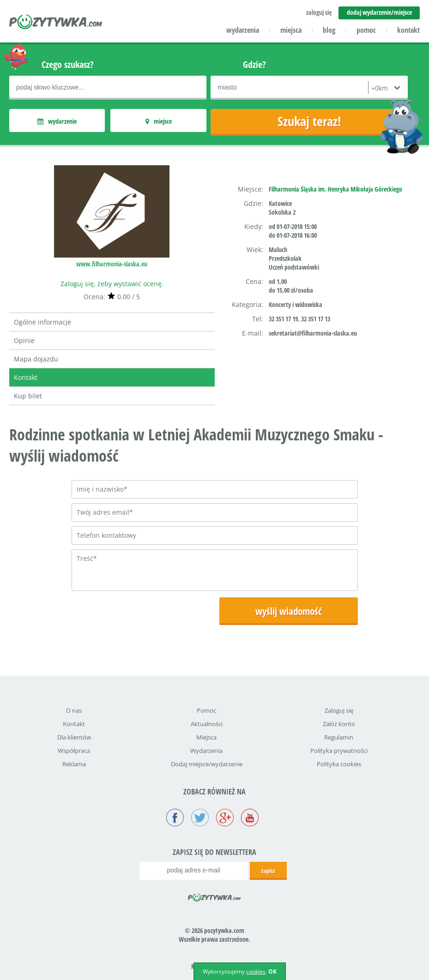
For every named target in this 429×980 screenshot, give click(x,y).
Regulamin (339, 737)
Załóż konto (339, 724)
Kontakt (26, 377)
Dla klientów (74, 737)
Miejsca (206, 737)
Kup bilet (28, 396)
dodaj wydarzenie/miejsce (379, 12)
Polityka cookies (339, 764)
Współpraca (74, 751)
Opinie (24, 340)
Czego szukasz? (68, 64)
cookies (256, 971)
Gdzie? (254, 64)
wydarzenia (243, 30)
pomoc (366, 30)
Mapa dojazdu (36, 359)
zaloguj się (319, 12)
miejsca (291, 30)
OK (272, 971)
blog (329, 30)
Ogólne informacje (42, 322)
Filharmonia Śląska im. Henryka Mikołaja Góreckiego (335, 189)
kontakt (408, 30)
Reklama (74, 764)
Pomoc (206, 710)
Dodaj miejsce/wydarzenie (207, 764)
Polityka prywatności (339, 751)
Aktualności (207, 724)
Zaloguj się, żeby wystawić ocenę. (112, 284)
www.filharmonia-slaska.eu (112, 264)
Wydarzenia (206, 751)
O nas (74, 710)
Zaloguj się (339, 710)
